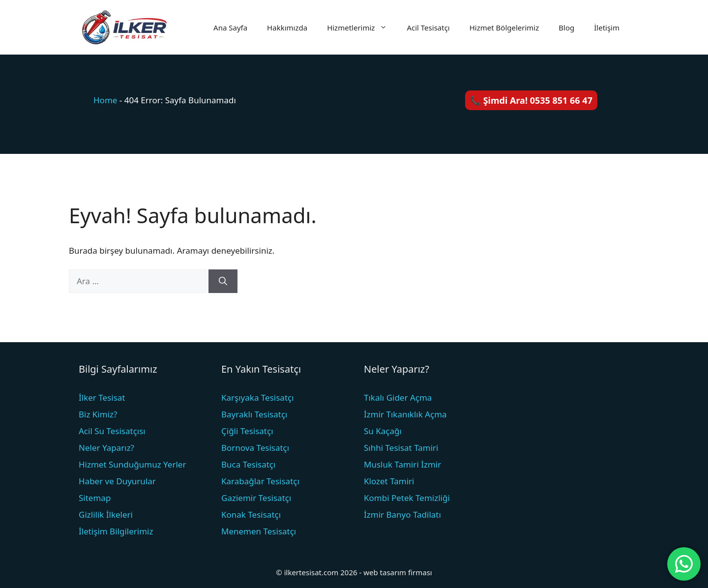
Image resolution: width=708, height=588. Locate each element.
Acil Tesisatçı (428, 28)
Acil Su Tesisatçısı (112, 431)
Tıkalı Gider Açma (398, 397)
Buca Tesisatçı (248, 464)
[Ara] (223, 281)
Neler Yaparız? (106, 448)
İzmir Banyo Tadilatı (402, 514)
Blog (566, 28)
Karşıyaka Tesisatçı (258, 397)
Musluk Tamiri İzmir (402, 464)
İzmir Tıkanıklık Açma (405, 414)
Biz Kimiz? (98, 414)
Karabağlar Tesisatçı (260, 481)
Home (105, 100)
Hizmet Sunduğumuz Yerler (132, 464)
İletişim (607, 28)
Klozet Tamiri (389, 481)
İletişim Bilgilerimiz (116, 531)
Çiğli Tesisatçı (247, 431)
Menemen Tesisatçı (259, 531)
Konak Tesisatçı (251, 514)
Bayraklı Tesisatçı (254, 414)
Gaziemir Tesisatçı (256, 498)
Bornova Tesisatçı (255, 448)
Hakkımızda (287, 28)
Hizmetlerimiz (362, 28)
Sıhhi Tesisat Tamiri (401, 448)
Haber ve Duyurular (117, 481)
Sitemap (95, 498)
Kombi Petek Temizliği (407, 498)
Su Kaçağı (383, 431)
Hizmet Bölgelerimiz (504, 28)
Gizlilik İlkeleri (106, 514)
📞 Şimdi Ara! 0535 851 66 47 (531, 100)
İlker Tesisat (102, 397)
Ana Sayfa (230, 28)
